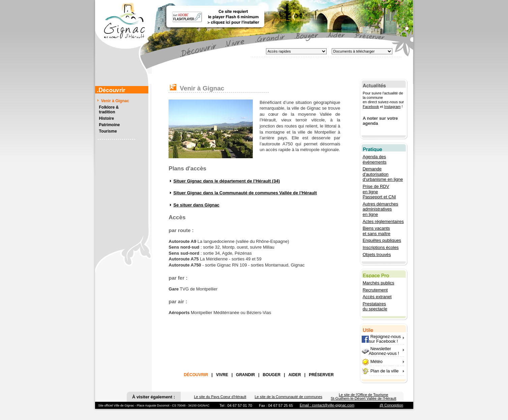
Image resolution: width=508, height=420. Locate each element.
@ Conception (391, 405)
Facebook (371, 107)
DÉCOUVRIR (196, 375)
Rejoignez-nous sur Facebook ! (381, 339)
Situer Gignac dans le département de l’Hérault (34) (227, 181)
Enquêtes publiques (382, 240)
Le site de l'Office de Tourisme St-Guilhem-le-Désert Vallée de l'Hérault (363, 397)
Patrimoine (110, 125)
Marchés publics (379, 283)
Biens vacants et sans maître (377, 231)
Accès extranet (377, 297)
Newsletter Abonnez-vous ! (380, 351)
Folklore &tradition (109, 110)
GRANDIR (245, 375)
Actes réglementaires (383, 221)
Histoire (107, 118)
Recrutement (375, 290)
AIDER (294, 375)
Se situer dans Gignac (196, 205)
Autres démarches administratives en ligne (381, 209)
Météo (377, 361)
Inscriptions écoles (381, 247)
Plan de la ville (385, 371)
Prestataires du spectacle (375, 306)
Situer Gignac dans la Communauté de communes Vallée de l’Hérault (245, 193)
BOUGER (272, 375)
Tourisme (108, 131)
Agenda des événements (375, 159)
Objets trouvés (377, 255)
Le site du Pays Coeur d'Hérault (220, 397)
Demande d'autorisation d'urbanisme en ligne (383, 174)
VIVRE (222, 375)
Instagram (392, 107)
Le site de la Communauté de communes (288, 397)
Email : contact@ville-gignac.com (327, 405)
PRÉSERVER (321, 375)
